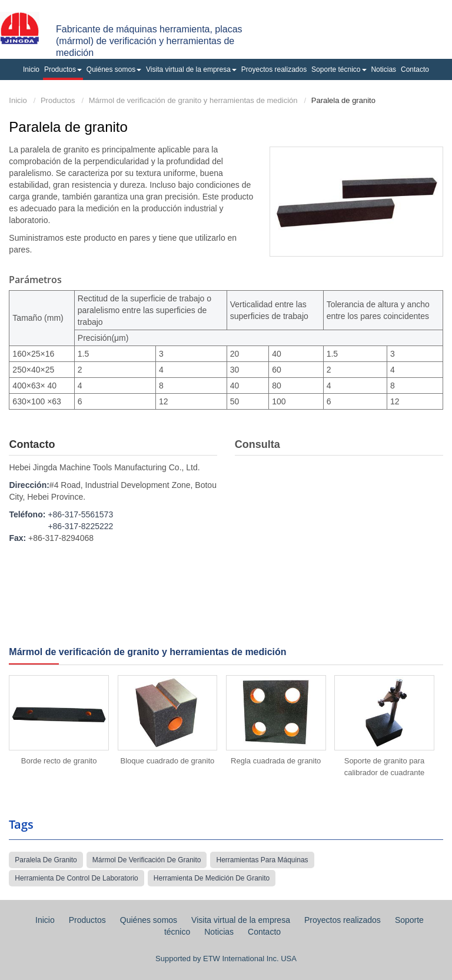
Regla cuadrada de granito (276, 761)
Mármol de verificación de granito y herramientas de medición (193, 100)
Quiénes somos (149, 920)
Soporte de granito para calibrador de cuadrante (385, 767)
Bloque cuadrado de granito (168, 761)
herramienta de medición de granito (212, 878)
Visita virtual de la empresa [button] (191, 69)
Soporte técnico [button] (339, 69)
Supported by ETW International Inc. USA (226, 959)
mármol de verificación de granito (147, 860)
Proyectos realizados (274, 69)
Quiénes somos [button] (114, 69)
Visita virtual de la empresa (241, 920)
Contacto (415, 69)
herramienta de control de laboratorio (76, 878)
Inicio (31, 69)
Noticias (383, 69)
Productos (58, 100)
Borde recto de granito (59, 761)
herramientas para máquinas (262, 860)
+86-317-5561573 (80, 514)
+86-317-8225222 (80, 526)
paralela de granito (46, 860)
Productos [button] (63, 69)
